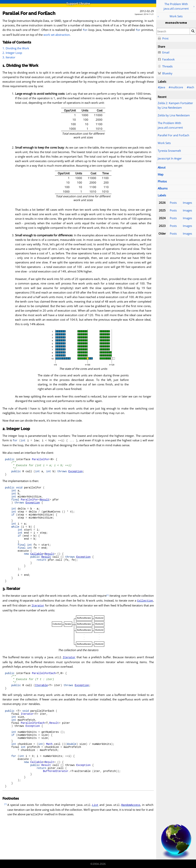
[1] (108, 617)
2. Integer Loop (12, 53)
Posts (173, 203)
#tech (190, 87)
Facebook (166, 59)
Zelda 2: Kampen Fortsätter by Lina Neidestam (175, 105)
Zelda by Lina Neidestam (174, 115)
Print (163, 39)
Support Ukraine (78, 4)
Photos (162, 181)
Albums (163, 188)
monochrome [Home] (176, 23)
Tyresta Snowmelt (169, 151)
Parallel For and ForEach (173, 135)
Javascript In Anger (170, 158)
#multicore (176, 87)
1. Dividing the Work (16, 48)
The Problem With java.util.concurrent (176, 6)
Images (187, 203)
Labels (162, 195)
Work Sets (176, 16)
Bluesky (165, 73)
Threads (165, 66)
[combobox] (173, 31)
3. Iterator (9, 57)
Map (161, 174)
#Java (161, 87)
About (162, 167)
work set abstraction (57, 35)
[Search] (193, 31)
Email (164, 53)
